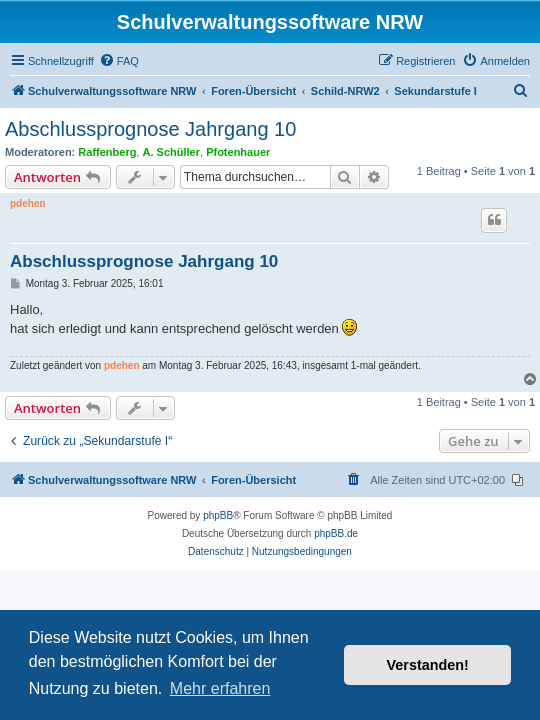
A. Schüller (171, 152)
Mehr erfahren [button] (220, 688)
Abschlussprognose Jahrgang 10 (150, 129)
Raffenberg (107, 152)
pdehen (28, 203)
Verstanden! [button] (428, 665)
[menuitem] (119, 61)
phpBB (218, 515)
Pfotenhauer (238, 152)
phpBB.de (336, 533)
